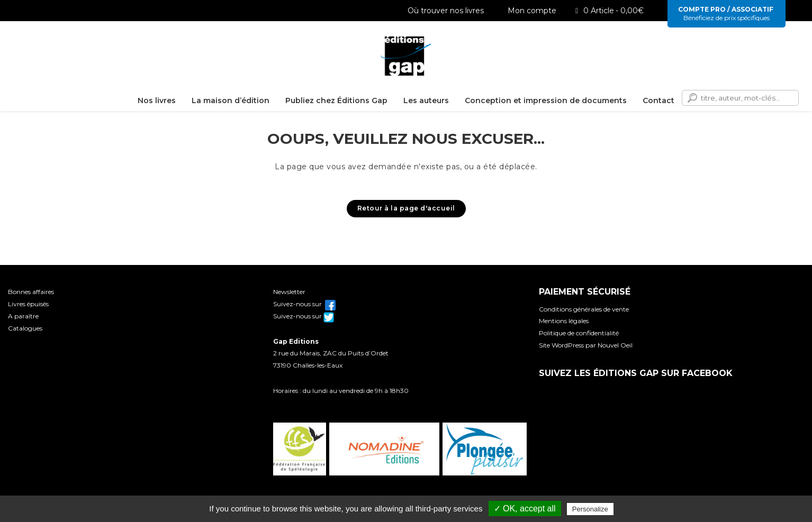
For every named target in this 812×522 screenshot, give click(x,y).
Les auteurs (426, 100)
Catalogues (25, 328)
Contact (658, 100)
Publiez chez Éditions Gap (336, 100)
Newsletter (289, 292)
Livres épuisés (28, 304)
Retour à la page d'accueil (406, 208)
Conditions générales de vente (584, 309)
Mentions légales (564, 321)
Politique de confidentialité (579, 333)
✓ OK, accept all (525, 509)
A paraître (23, 316)
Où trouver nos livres (442, 11)
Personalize (590, 509)
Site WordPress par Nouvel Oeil (586, 345)
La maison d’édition (231, 100)
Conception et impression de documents (546, 100)
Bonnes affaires (31, 292)
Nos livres (157, 100)
